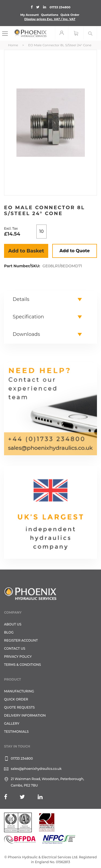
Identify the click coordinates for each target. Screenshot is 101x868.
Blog (9, 632)
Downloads (26, 334)
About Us (13, 624)
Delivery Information (25, 715)
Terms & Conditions (22, 665)
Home (13, 45)
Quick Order (70, 15)
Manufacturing (19, 691)
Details (21, 299)
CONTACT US (15, 648)
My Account (29, 15)
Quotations (50, 15)
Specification (28, 317)
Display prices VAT (50, 19)
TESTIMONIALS (16, 732)
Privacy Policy (18, 657)
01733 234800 (60, 7)
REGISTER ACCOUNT (21, 640)
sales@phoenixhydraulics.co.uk (36, 769)
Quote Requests (19, 707)
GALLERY (12, 723)
